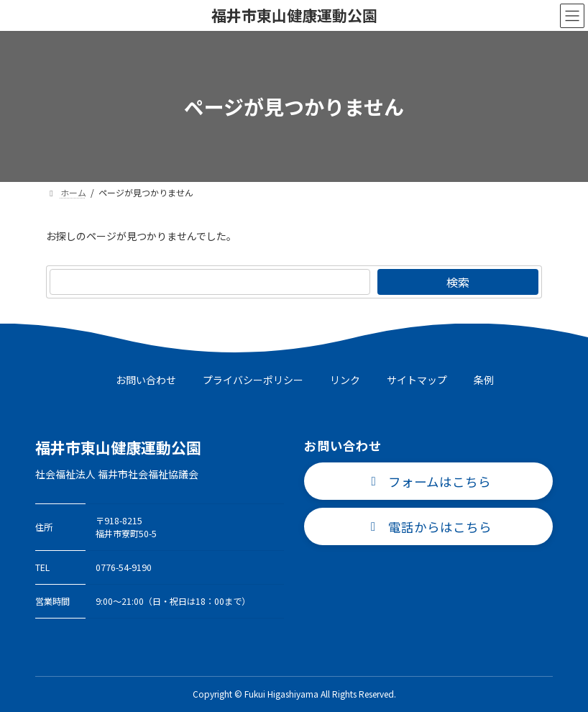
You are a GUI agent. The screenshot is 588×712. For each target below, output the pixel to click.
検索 (458, 282)
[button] (428, 481)
